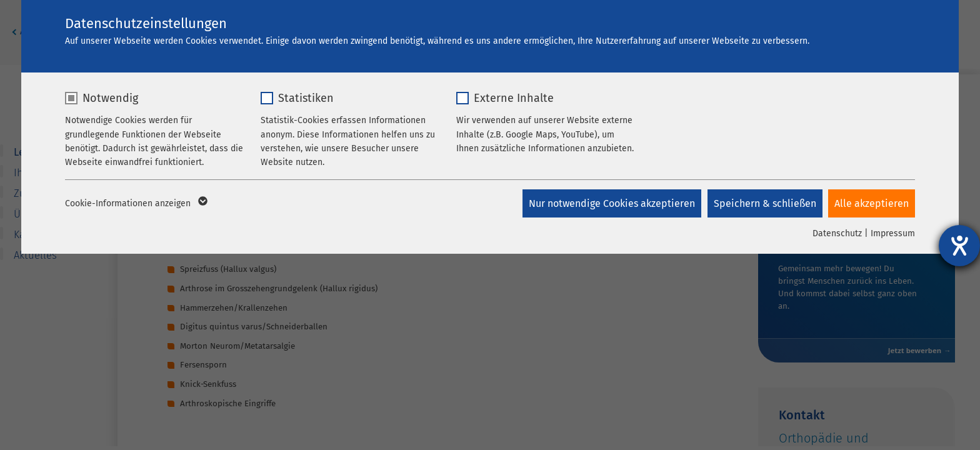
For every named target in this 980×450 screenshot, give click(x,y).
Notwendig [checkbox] (110, 98)
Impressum (893, 233)
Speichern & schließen (764, 203)
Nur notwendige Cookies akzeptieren (611, 203)
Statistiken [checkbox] (306, 98)
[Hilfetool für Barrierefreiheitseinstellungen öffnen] (959, 246)
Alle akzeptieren (872, 203)
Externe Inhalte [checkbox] (514, 98)
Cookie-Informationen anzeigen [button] (135, 204)
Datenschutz (837, 233)
